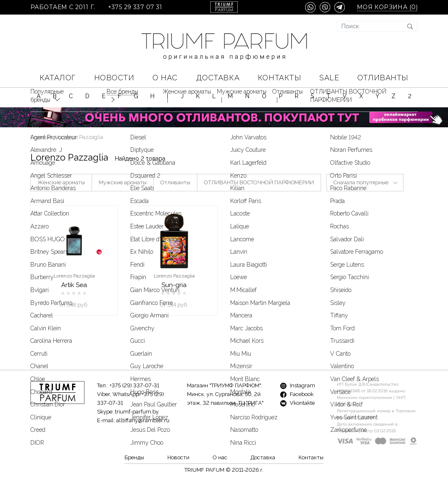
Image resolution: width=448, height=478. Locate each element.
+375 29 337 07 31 (135, 7)
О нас (165, 78)
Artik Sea (74, 285)
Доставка (218, 78)
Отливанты (383, 78)
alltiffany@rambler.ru (143, 420)
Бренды (134, 457)
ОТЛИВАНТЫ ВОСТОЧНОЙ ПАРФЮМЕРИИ (259, 182)
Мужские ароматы (123, 182)
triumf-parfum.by (137, 412)
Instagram (298, 385)
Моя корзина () (387, 7)
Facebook (297, 394)
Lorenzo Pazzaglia (74, 276)
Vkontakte (297, 403)
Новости (114, 78)
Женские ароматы (61, 182)
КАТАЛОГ (58, 78)
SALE (329, 78)
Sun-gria (174, 285)
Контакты (279, 78)
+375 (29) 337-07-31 (134, 385)
